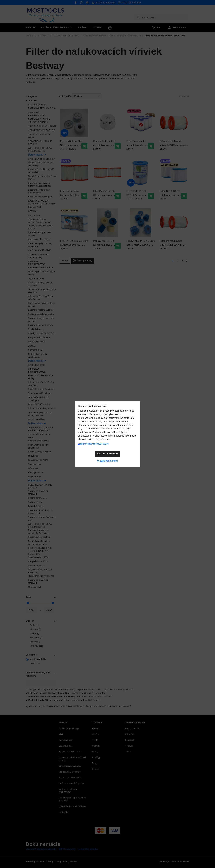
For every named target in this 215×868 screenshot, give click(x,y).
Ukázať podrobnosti (107, 461)
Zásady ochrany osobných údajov (93, 444)
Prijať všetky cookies (108, 454)
